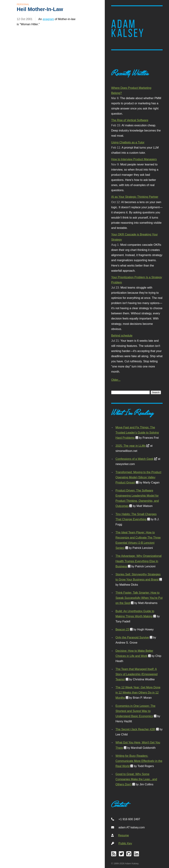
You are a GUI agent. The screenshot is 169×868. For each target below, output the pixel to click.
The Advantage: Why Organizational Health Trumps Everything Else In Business (138, 561)
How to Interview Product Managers (134, 159)
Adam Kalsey (128, 29)
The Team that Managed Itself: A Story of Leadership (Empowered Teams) (136, 674)
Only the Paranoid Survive (132, 637)
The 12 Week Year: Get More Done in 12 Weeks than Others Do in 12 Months (138, 692)
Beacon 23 (122, 629)
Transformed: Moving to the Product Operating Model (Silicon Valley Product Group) (138, 477)
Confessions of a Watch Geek (134, 459)
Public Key (125, 843)
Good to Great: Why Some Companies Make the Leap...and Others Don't (136, 779)
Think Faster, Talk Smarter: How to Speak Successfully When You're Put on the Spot (139, 598)
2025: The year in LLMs (130, 446)
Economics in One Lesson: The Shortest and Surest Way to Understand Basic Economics (135, 711)
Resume (123, 835)
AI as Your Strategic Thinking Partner (135, 197)
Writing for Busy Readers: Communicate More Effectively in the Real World (139, 761)
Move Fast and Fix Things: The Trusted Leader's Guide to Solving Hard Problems (137, 432)
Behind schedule (122, 335)
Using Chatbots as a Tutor (128, 142)
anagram (48, 19)
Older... (116, 380)
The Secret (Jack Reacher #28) (135, 729)
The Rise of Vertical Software (130, 120)
